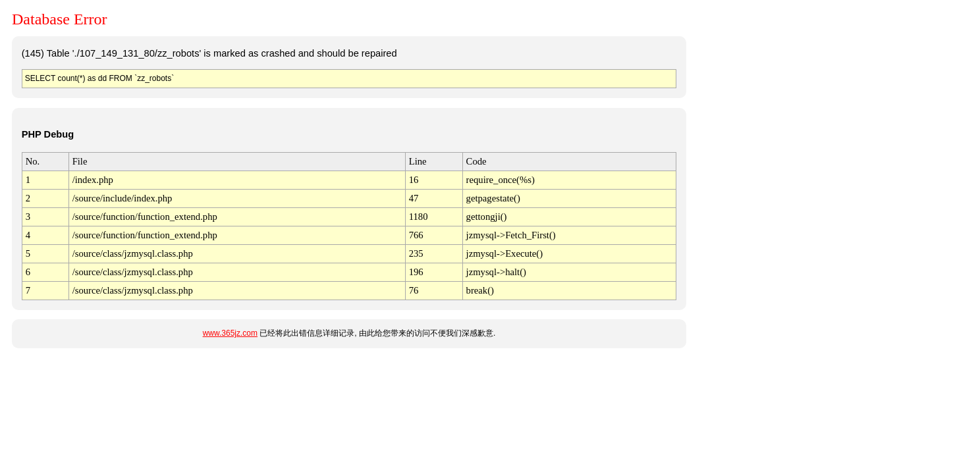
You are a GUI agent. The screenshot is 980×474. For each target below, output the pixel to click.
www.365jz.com (230, 333)
